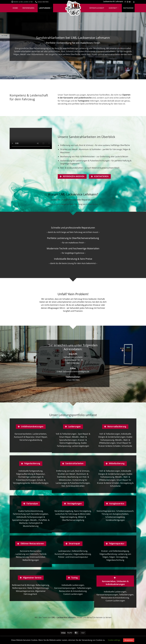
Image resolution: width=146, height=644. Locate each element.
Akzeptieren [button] (129, 640)
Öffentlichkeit (97, 8)
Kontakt (114, 8)
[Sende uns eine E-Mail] (130, 2)
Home (15, 8)
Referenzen (28, 8)
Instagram (128, 8)
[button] (134, 2)
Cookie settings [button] (114, 640)
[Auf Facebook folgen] (125, 2)
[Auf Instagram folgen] (127, 2)
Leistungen (45, 8)
